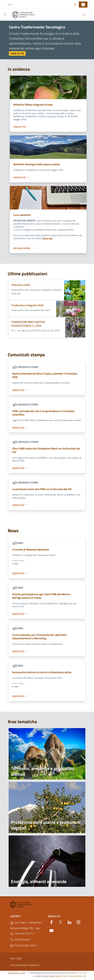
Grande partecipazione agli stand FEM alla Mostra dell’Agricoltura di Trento (43, 597)
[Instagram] (78, 924)
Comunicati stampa (28, 367)
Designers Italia (59, 978)
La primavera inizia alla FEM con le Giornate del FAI (43, 490)
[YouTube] (51, 932)
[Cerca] (84, 15)
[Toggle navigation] (5, 14)
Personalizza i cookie (16, 975)
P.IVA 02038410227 (23, 947)
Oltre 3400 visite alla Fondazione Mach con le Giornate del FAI (46, 451)
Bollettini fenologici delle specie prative (37, 164)
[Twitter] (60, 924)
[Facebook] (51, 924)
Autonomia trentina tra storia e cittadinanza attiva (43, 674)
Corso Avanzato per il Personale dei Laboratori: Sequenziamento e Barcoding (41, 638)
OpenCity (71, 975)
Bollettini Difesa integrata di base (34, 105)
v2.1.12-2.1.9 (81, 975)
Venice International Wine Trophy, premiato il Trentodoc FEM (46, 376)
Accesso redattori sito (77, 978)
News (20, 544)
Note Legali (16, 960)
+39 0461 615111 (22, 936)
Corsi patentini (22, 215)
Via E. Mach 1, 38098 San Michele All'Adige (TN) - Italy (26, 927)
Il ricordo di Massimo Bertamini (31, 551)
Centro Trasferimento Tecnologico (37, 27)
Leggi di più (17, 53)
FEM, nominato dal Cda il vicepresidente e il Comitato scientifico (45, 414)
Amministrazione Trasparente (25, 967)
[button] (12, 4)
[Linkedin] (69, 924)
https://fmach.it (20, 942)
